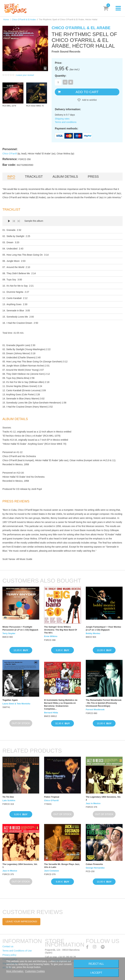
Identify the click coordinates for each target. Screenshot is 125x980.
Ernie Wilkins (51, 636)
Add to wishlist (89, 100)
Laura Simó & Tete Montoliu (16, 704)
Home (6, 19)
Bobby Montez (93, 633)
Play (9, 221)
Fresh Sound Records (66, 52)
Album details (65, 177)
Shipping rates (62, 119)
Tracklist (34, 177)
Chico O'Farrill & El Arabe (24, 19)
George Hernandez (95, 868)
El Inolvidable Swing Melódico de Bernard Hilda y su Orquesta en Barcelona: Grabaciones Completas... (61, 705)
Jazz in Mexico (93, 803)
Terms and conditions (66, 122)
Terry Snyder (9, 633)
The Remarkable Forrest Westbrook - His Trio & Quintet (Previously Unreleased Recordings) (104, 703)
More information (15, 971)
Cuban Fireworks (94, 864)
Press (93, 177)
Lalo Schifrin (9, 800)
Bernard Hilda (51, 713)
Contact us (8, 946)
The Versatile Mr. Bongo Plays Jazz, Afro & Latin (62, 866)
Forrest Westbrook (95, 709)
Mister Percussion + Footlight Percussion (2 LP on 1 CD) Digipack (20, 628)
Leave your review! (25, 75)
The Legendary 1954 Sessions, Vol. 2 (103, 798)
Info (11, 177)
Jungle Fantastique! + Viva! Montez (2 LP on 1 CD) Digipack (103, 628)
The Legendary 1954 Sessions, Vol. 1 (20, 866)
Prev (14, 221)
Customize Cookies (35, 971)
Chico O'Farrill (10, 154)
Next (19, 221)
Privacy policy (9, 955)
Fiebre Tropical (52, 797)
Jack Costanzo (52, 871)
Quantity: (61, 76)
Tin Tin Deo (8, 797)
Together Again (10, 700)
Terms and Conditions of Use (17, 951)
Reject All (96, 964)
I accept (96, 973)
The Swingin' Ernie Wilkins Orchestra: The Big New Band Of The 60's (61, 630)
